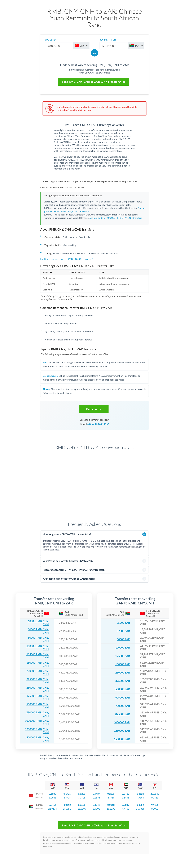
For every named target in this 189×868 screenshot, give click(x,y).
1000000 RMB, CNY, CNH (37, 722)
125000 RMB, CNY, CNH (38, 656)
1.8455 (126, 798)
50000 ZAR (123, 639)
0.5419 (126, 794)
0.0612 (67, 805)
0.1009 (155, 809)
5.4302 (96, 809)
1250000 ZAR (122, 731)
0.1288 (82, 794)
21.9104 (52, 809)
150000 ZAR (123, 664)
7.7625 (82, 798)
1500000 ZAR (122, 739)
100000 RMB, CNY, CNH (38, 648)
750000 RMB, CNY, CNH (38, 714)
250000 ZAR (123, 673)
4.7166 (140, 798)
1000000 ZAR (122, 722)
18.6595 (82, 809)
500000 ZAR (123, 689)
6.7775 (67, 798)
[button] (94, 409)
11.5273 (111, 809)
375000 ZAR (123, 681)
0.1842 (96, 805)
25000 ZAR (123, 623)
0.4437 (96, 794)
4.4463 (126, 809)
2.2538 (96, 798)
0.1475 (67, 794)
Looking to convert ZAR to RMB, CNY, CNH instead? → (68, 259)
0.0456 (52, 805)
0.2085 (111, 794)
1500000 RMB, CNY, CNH (37, 739)
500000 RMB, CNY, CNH (38, 706)
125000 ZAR (123, 656)
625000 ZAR (123, 698)
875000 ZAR (123, 714)
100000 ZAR (123, 648)
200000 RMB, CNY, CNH (38, 673)
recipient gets (108, 40)
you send (50, 40)
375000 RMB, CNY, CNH (38, 698)
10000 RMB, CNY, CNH (38, 623)
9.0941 (53, 798)
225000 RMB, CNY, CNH (38, 681)
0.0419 (155, 798)
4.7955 (111, 798)
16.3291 (67, 809)
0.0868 (111, 805)
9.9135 (155, 805)
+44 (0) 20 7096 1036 (98, 424)
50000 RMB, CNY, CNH (38, 639)
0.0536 (82, 805)
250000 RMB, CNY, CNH (38, 689)
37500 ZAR (123, 631)
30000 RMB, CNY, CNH (38, 631)
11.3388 (140, 809)
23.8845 (155, 794)
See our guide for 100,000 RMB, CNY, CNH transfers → (117, 218)
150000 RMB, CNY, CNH (38, 664)
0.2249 (126, 805)
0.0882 (140, 805)
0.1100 (52, 794)
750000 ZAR (123, 706)
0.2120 (140, 794)
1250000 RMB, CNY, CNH (37, 731)
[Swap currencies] (94, 53)
